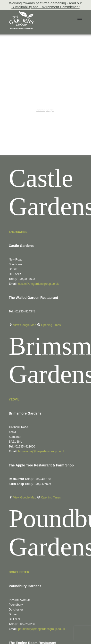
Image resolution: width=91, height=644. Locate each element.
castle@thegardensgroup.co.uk (38, 284)
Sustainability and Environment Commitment (45, 7)
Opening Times (51, 325)
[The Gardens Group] (21, 13)
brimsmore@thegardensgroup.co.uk (41, 451)
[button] (80, 20)
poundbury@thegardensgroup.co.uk (41, 629)
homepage (45, 110)
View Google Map (25, 325)
